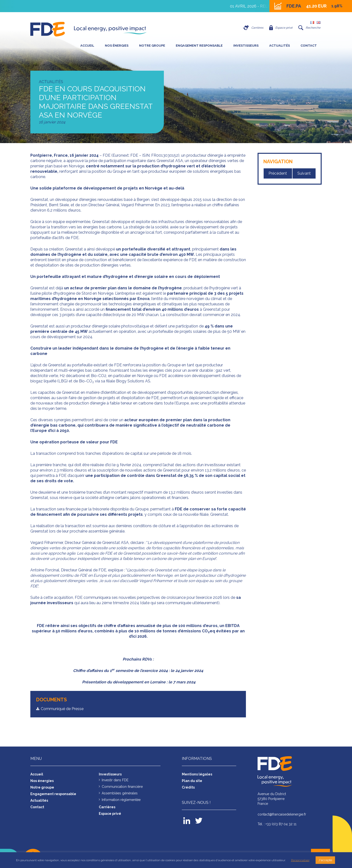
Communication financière (122, 787)
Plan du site (192, 781)
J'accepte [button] (325, 860)
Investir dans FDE (115, 780)
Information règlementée (121, 800)
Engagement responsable (199, 46)
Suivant (304, 173)
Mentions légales (197, 774)
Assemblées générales (120, 793)
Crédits (188, 787)
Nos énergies (117, 46)
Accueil (87, 46)
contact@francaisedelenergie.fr (282, 814)
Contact (309, 46)
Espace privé (281, 28)
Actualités (280, 46)
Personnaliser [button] (300, 860)
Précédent (278, 173)
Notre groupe (152, 46)
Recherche (309, 28)
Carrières (253, 28)
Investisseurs (246, 46)
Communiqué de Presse (62, 709)
